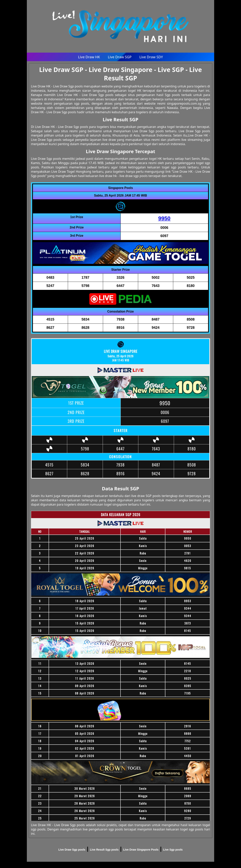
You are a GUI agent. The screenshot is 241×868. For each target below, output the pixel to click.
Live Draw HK (89, 57)
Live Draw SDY (151, 57)
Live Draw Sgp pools (72, 850)
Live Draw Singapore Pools (141, 850)
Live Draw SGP (120, 57)
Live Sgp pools (173, 850)
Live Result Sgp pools (104, 850)
